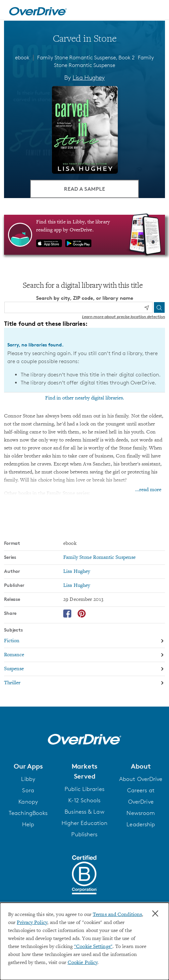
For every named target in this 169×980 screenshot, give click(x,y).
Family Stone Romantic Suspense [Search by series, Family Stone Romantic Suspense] (99, 558)
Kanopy (28, 802)
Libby (28, 779)
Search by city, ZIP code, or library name (85, 298)
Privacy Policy (32, 923)
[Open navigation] (157, 11)
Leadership (141, 824)
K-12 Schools (84, 800)
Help (28, 824)
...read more (148, 490)
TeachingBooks (28, 813)
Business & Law (84, 812)
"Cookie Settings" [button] (93, 947)
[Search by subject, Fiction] (84, 641)
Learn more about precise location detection (123, 317)
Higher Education (85, 823)
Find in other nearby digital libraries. (85, 398)
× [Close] (155, 914)
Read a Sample (84, 189)
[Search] (159, 307)
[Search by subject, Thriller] (84, 683)
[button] (28, 766)
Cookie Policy (82, 963)
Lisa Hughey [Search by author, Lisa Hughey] (89, 77)
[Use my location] (147, 308)
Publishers (84, 834)
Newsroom (141, 813)
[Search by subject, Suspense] (84, 669)
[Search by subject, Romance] (84, 655)
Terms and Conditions (117, 915)
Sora (28, 790)
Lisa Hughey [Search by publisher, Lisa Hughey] (77, 586)
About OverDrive (141, 779)
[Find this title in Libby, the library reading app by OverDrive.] (84, 235)
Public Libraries (84, 789)
